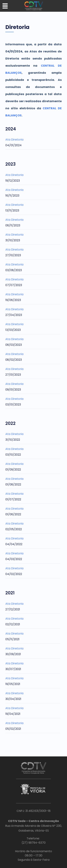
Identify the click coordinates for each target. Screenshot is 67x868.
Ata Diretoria (14, 140)
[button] (5, 6)
